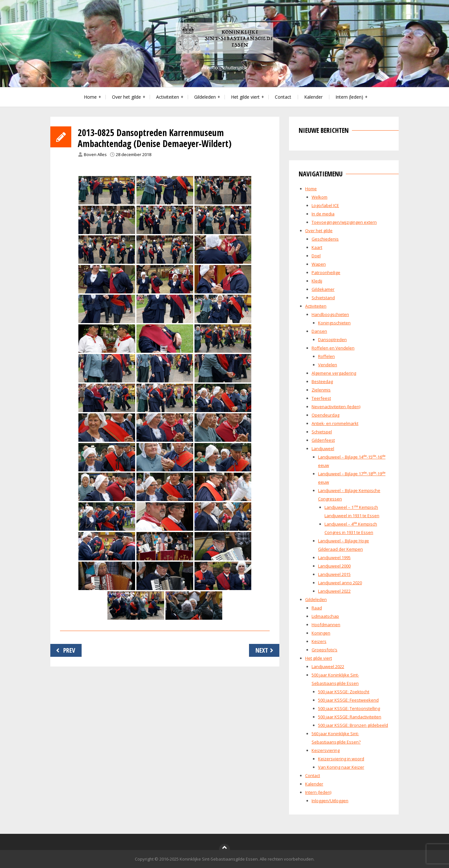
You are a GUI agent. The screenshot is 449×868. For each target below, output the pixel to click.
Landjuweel (323, 449)
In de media (323, 214)
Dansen (319, 331)
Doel (316, 256)
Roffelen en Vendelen (333, 348)
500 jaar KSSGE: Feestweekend (348, 700)
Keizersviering (326, 750)
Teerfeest (321, 398)
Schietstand (323, 298)
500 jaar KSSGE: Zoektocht (344, 692)
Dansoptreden (332, 340)
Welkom (319, 197)
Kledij (317, 281)
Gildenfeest (323, 440)
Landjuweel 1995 (334, 557)
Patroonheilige (326, 272)
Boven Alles (95, 154)
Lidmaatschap (325, 616)
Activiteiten (168, 97)
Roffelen (326, 356)
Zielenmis (321, 390)
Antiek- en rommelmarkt (335, 423)
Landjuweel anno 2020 (340, 583)
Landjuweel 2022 (334, 591)
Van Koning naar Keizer (341, 767)
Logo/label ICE (325, 205)
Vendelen (328, 365)
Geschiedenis (325, 239)
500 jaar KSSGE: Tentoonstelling (349, 708)
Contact (283, 97)
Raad (317, 608)
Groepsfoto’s (324, 650)
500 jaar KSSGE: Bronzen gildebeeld (353, 725)
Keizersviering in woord (341, 759)
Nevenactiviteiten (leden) (336, 407)
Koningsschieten (334, 323)
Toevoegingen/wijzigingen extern (344, 222)
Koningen (321, 633)
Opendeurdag (325, 415)
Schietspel (322, 432)
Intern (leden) (349, 97)
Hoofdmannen (326, 625)
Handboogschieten (330, 314)
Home (90, 97)
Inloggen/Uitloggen (330, 801)
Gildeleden (205, 97)
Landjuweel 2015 (334, 574)
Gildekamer (323, 289)
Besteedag (322, 381)
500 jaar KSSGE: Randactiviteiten (350, 717)
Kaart (317, 247)
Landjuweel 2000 (334, 566)
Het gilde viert (245, 97)
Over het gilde (126, 97)
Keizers (319, 641)
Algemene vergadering (334, 373)
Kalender (313, 97)
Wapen (319, 264)
